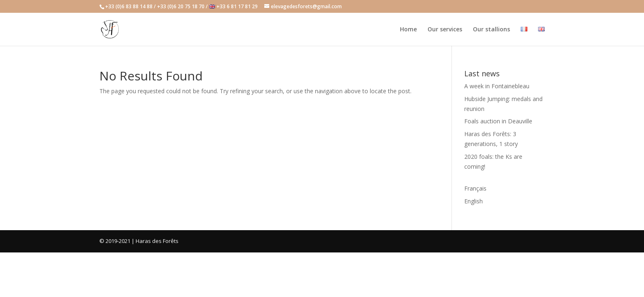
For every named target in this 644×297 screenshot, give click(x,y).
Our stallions (491, 30)
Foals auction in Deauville (498, 121)
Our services (445, 30)
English (474, 201)
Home (408, 30)
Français (475, 188)
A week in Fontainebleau (497, 86)
